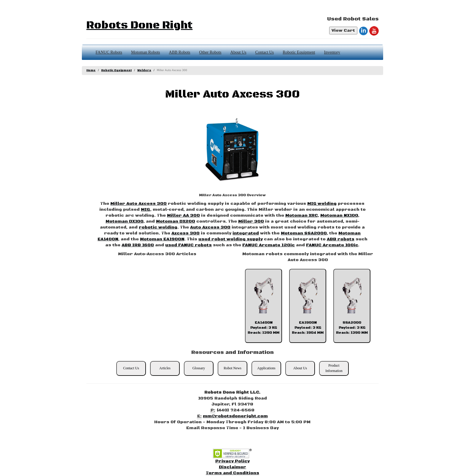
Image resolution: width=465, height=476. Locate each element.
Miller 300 (251, 221)
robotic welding (158, 227)
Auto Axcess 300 (210, 227)
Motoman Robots (146, 52)
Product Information (334, 368)
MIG (145, 210)
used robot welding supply (231, 239)
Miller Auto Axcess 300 (138, 204)
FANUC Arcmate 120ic (269, 245)
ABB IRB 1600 (138, 245)
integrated (246, 233)
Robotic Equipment (299, 52)
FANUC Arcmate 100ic (332, 245)
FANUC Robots (109, 52)
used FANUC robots (188, 245)
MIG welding (322, 204)
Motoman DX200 (176, 221)
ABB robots (341, 239)
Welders (144, 70)
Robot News (232, 368)
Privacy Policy (232, 461)
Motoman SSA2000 (304, 233)
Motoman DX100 (124, 221)
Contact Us (265, 52)
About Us (238, 52)
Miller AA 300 (183, 215)
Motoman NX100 (339, 215)
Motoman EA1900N (162, 239)
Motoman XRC (301, 215)
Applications (266, 368)
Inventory (332, 52)
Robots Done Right (139, 25)
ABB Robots (180, 52)
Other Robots (210, 52)
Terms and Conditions (232, 473)
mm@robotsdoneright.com (235, 416)
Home (91, 70)
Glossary (199, 368)
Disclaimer (232, 467)
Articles (165, 368)
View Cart (343, 31)
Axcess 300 (185, 233)
